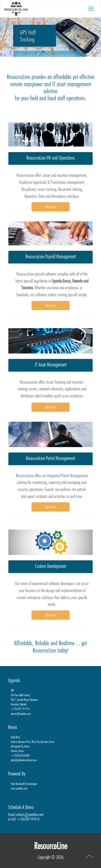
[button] (8, 37)
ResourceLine (50, 846)
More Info (50, 207)
